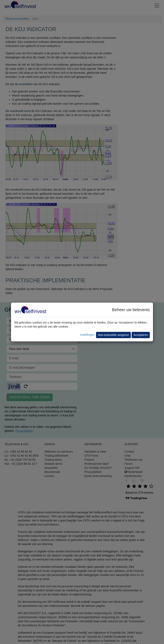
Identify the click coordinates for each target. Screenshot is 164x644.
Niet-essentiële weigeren (113, 335)
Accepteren (141, 335)
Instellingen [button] (87, 335)
